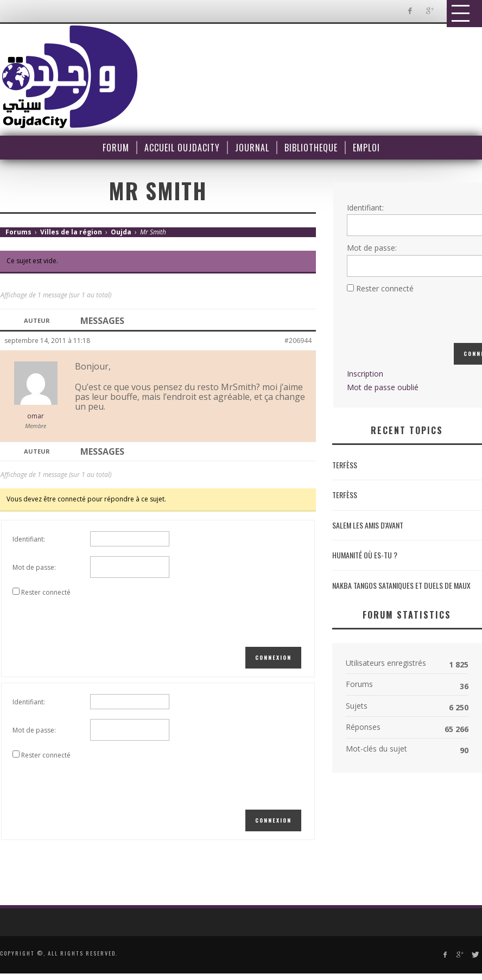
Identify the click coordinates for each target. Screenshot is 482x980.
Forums (18, 232)
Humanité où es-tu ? (365, 555)
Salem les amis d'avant (368, 525)
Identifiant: (29, 539)
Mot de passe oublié (383, 387)
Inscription (365, 374)
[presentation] (95, 620)
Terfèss (345, 465)
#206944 (298, 341)
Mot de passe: (34, 567)
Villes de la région (71, 232)
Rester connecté (46, 592)
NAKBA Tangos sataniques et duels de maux (401, 585)
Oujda (121, 232)
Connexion (273, 657)
